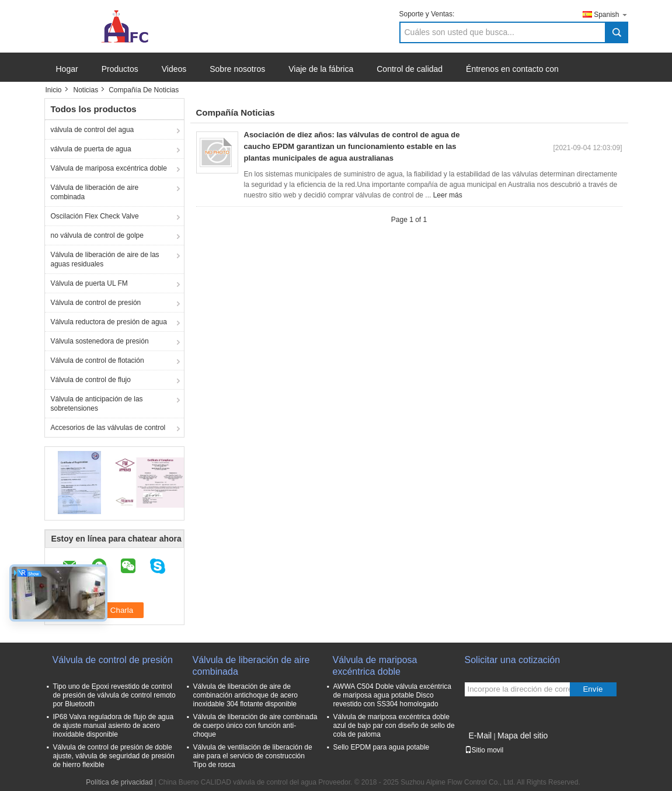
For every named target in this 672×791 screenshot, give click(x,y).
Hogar (67, 69)
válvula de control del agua (93, 130)
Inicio (54, 90)
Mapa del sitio (523, 736)
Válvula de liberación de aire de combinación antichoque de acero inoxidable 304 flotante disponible (246, 695)
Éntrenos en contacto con (512, 69)
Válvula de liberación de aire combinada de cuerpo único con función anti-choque (255, 726)
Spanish (611, 14)
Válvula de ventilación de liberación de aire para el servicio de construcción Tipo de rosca (253, 756)
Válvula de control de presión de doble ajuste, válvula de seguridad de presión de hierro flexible (114, 756)
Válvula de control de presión (96, 303)
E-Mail (481, 736)
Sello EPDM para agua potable (382, 747)
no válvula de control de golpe (97, 235)
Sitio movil (484, 750)
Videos (174, 69)
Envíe (593, 689)
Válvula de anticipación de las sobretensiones (97, 404)
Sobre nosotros (237, 69)
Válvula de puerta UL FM (89, 283)
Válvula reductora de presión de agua (109, 322)
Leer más (448, 195)
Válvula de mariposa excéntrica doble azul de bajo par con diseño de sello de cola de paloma (394, 726)
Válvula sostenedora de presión (100, 341)
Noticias (86, 90)
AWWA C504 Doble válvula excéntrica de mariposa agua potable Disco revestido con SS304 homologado (393, 695)
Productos (120, 69)
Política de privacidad (119, 782)
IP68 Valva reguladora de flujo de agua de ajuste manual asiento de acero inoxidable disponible (114, 726)
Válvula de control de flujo (91, 380)
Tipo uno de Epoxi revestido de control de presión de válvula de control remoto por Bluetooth (114, 695)
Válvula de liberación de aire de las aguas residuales (105, 259)
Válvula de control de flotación (98, 360)
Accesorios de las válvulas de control (108, 428)
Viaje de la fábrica (321, 69)
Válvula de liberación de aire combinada (95, 192)
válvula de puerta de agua (91, 149)
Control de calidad (410, 69)
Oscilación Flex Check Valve (95, 216)
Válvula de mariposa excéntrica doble (109, 168)
